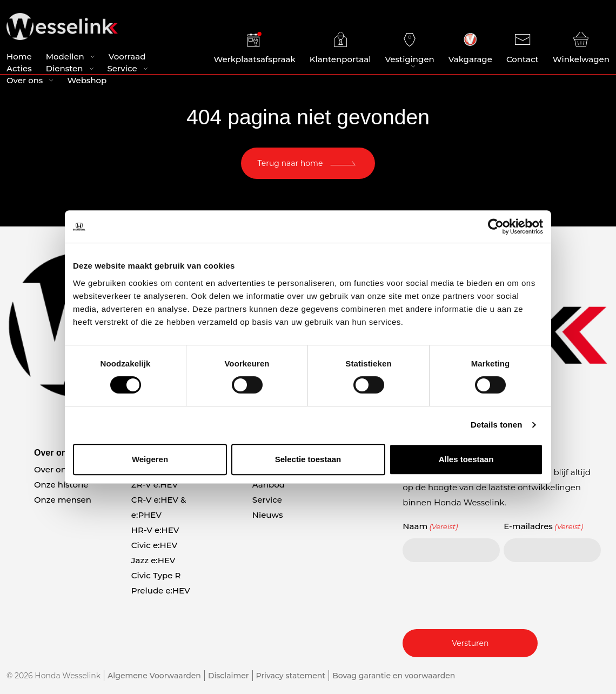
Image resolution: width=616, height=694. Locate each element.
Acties (19, 71)
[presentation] (485, 594)
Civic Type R (156, 575)
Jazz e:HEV (153, 560)
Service (122, 71)
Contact (523, 49)
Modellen (65, 59)
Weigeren (150, 459)
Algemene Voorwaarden (154, 676)
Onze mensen (63, 500)
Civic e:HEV (154, 545)
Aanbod (269, 485)
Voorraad (127, 59)
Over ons (25, 82)
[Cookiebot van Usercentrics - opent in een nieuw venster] (496, 226)
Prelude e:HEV (161, 590)
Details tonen (496, 425)
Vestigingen (409, 49)
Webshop (87, 82)
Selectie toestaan (308, 459)
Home (19, 59)
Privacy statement (291, 676)
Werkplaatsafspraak (255, 49)
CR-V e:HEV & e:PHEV (159, 507)
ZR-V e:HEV (155, 485)
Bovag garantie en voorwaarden (394, 676)
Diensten (65, 71)
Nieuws (268, 515)
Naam (430, 526)
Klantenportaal (340, 49)
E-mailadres (543, 526)
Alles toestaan (466, 459)
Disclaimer (229, 676)
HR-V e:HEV (155, 530)
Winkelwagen (581, 49)
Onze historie (61, 485)
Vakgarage (470, 49)
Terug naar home (290, 163)
